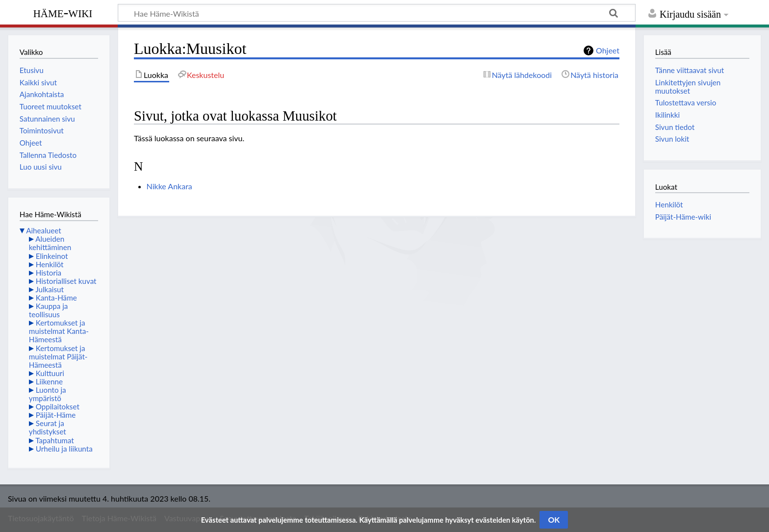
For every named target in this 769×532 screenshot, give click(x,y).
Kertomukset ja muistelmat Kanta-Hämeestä (59, 331)
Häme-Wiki (63, 12)
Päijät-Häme (56, 415)
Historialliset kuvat (66, 281)
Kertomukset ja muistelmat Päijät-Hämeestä (58, 356)
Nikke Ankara (169, 186)
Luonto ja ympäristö (48, 394)
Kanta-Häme (56, 298)
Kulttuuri (50, 373)
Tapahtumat (55, 440)
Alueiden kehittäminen (50, 243)
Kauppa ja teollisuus (49, 310)
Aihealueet (43, 230)
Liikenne (49, 381)
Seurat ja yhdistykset (48, 427)
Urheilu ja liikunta (64, 449)
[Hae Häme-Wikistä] (377, 13)
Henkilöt (50, 264)
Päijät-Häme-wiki (683, 217)
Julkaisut (50, 289)
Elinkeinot (52, 256)
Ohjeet (608, 50)
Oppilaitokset (58, 406)
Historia (49, 273)
